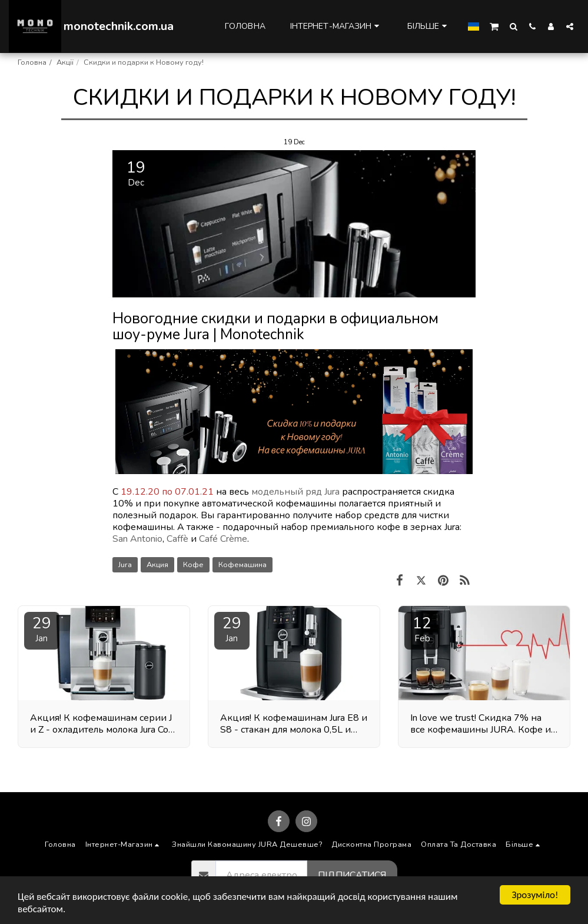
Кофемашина (242, 565)
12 (422, 629)
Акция (157, 565)
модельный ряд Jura (295, 492)
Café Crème (223, 539)
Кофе (193, 565)
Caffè (177, 539)
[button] (494, 26)
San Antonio (137, 539)
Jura (125, 565)
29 (42, 629)
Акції (65, 62)
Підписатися (352, 875)
